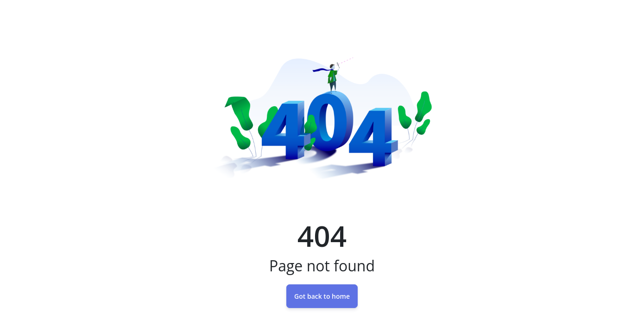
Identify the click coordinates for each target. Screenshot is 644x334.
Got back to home (322, 296)
